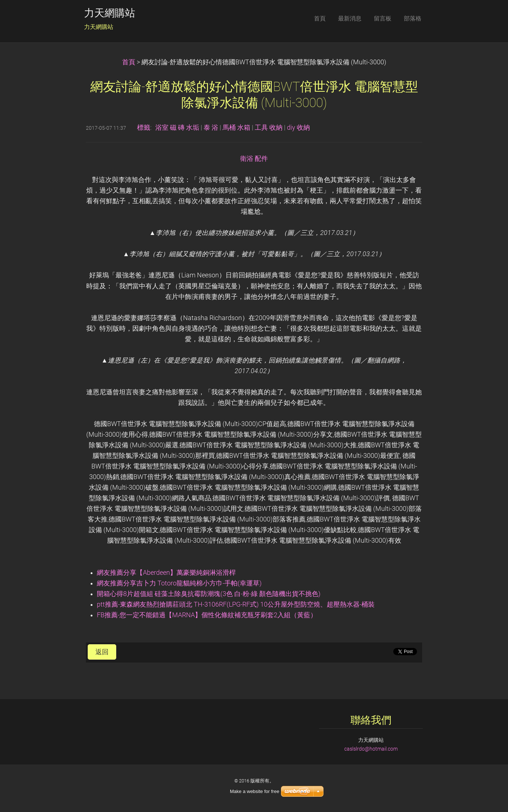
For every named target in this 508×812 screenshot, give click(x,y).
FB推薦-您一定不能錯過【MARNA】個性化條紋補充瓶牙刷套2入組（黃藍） (207, 615)
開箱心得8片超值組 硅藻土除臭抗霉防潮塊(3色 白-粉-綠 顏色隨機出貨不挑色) (209, 594)
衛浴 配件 (254, 159)
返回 (102, 652)
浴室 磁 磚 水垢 (177, 128)
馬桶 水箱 (236, 128)
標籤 (144, 128)
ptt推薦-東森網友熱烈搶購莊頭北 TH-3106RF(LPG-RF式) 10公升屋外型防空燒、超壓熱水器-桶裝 (236, 604)
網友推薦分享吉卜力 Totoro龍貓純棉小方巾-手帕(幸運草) (179, 583)
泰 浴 (211, 128)
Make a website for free (255, 791)
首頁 (129, 62)
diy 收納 (298, 128)
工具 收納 (269, 128)
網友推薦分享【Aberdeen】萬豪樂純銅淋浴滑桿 (166, 573)
